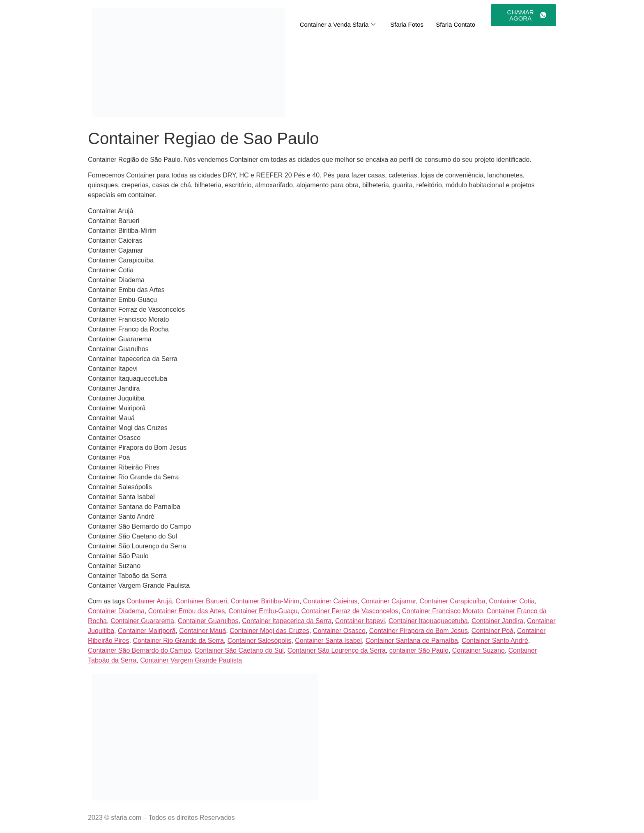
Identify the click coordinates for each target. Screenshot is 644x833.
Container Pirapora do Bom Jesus (419, 631)
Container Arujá (149, 601)
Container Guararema (142, 621)
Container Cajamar (388, 601)
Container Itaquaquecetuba (428, 621)
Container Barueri (201, 601)
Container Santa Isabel (328, 641)
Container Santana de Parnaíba (412, 641)
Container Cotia (512, 601)
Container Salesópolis (260, 641)
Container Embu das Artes (187, 611)
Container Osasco (339, 631)
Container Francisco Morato (443, 611)
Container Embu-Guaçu (263, 611)
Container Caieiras (330, 601)
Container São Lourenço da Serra (337, 650)
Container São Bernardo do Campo (139, 650)
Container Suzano (478, 650)
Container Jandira (497, 621)
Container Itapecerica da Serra (287, 621)
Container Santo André (495, 641)
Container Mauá (202, 631)
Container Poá (492, 631)
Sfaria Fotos (407, 24)
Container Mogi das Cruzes (269, 631)
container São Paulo (419, 650)
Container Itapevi (360, 621)
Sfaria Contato (455, 24)
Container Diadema (116, 611)
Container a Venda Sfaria (338, 25)
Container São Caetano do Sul (239, 650)
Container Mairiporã (147, 631)
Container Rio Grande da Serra (178, 641)
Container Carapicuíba (453, 601)
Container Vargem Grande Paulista (191, 660)
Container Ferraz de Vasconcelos (350, 611)
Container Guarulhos (208, 621)
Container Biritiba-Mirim (265, 601)
